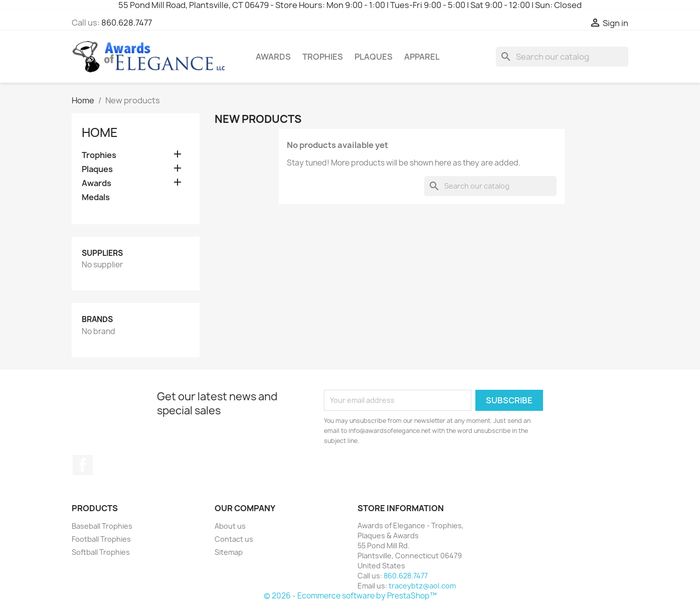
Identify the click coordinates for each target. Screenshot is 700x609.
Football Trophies (101, 539)
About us (230, 526)
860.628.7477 (127, 23)
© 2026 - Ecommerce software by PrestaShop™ (350, 596)
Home (100, 132)
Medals (96, 197)
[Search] (562, 57)
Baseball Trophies (102, 526)
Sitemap (229, 552)
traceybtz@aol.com (422, 586)
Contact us (234, 539)
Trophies (323, 57)
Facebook (83, 465)
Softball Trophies (101, 552)
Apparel (422, 57)
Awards (273, 57)
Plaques (374, 57)
